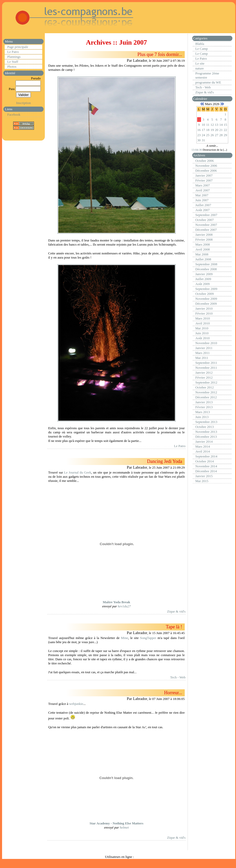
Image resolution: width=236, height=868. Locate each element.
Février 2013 (204, 407)
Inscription (23, 103)
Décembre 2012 (206, 397)
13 (217, 125)
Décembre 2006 (206, 171)
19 (212, 130)
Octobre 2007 (205, 220)
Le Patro (13, 52)
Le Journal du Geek (78, 472)
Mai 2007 (202, 195)
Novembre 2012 (206, 392)
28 (221, 135)
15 (226, 125)
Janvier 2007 (204, 175)
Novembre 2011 (206, 368)
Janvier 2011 (204, 348)
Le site (200, 63)
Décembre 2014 (206, 471)
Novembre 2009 (206, 299)
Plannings (14, 57)
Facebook (14, 114)
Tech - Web (178, 677)
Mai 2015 (202, 481)
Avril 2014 (203, 451)
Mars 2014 (203, 446)
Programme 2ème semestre (207, 75)
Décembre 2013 (206, 437)
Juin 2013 (202, 417)
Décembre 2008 (206, 269)
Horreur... (173, 693)
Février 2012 (204, 377)
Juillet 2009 (203, 279)
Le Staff (13, 62)
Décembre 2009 (206, 304)
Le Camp (202, 49)
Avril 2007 (203, 190)
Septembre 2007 (206, 215)
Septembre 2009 (206, 289)
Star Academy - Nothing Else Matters (116, 823)
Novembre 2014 (206, 466)
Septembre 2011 (206, 363)
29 (226, 135)
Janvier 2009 (204, 274)
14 (221, 125)
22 (226, 130)
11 (208, 125)
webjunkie (76, 704)
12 (212, 125)
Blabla (200, 44)
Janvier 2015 (204, 476)
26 (212, 135)
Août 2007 (202, 210)
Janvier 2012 (204, 373)
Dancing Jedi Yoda (165, 461)
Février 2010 (204, 313)
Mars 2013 (203, 412)
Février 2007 (204, 180)
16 (199, 130)
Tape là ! (174, 627)
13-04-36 (197, 150)
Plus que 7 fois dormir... (160, 54)
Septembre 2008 (206, 264)
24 (203, 135)
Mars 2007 (203, 185)
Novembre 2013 (206, 432)
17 (203, 130)
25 (208, 135)
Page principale (18, 47)
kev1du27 (124, 606)
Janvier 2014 (204, 442)
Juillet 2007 (203, 205)
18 (208, 130)
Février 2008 (204, 239)
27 (217, 135)
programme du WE (208, 82)
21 (221, 130)
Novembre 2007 (206, 225)
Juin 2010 (202, 333)
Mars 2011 (203, 353)
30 (199, 140)
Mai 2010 (202, 328)
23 (199, 135)
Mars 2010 (203, 318)
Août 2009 (202, 284)
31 (203, 140)
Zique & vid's (176, 611)
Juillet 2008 (203, 259)
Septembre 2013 (206, 422)
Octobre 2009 (205, 294)
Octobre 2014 (205, 461)
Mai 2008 (202, 254)
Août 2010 (202, 338)
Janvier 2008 (204, 235)
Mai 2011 (202, 358)
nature (199, 68)
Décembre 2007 (206, 230)
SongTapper (148, 638)
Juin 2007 (202, 200)
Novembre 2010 (206, 343)
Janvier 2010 (204, 308)
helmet (124, 827)
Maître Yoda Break (117, 602)
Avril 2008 (203, 249)
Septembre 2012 (206, 382)
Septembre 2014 (206, 456)
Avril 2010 (203, 323)
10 (203, 125)
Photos (12, 67)
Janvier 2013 (204, 402)
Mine (124, 638)
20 (217, 130)
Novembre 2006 (206, 166)
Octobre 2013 (205, 427)
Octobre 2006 (205, 161)
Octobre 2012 (205, 387)
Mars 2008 (203, 244)
